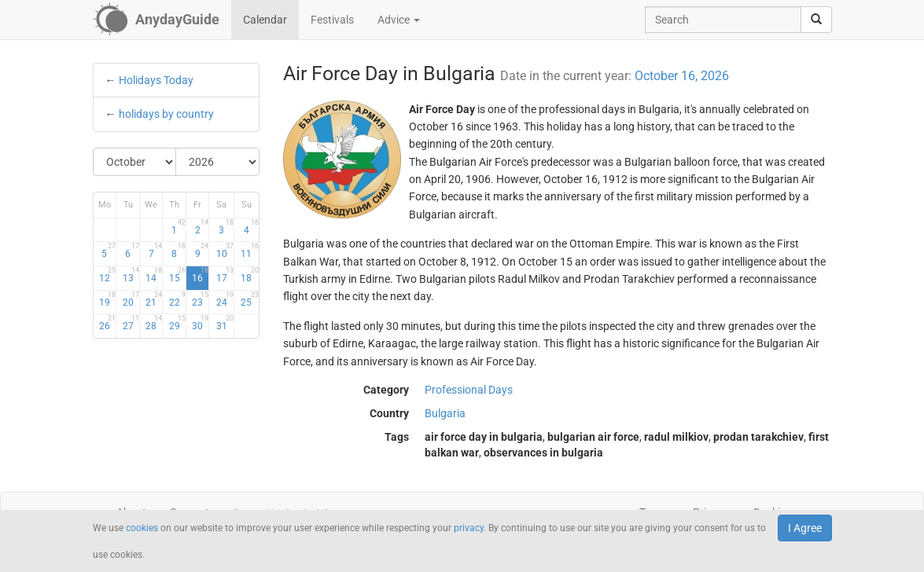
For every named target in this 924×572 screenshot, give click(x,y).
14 (154, 275)
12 (107, 275)
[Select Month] (135, 162)
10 (225, 251)
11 (250, 251)
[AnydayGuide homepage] (156, 20)
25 (250, 299)
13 (131, 275)
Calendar (265, 20)
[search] (816, 20)
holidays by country (166, 114)
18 (250, 275)
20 (131, 299)
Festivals (332, 20)
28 (154, 323)
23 (200, 299)
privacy (469, 528)
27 (131, 323)
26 (107, 323)
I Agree (805, 528)
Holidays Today (156, 80)
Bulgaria (445, 413)
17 (225, 275)
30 (200, 323)
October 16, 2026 (682, 76)
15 (177, 275)
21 (154, 299)
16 (200, 275)
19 (107, 299)
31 (225, 323)
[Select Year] (217, 162)
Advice (399, 20)
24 (225, 299)
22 (177, 299)
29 (177, 323)
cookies (142, 528)
